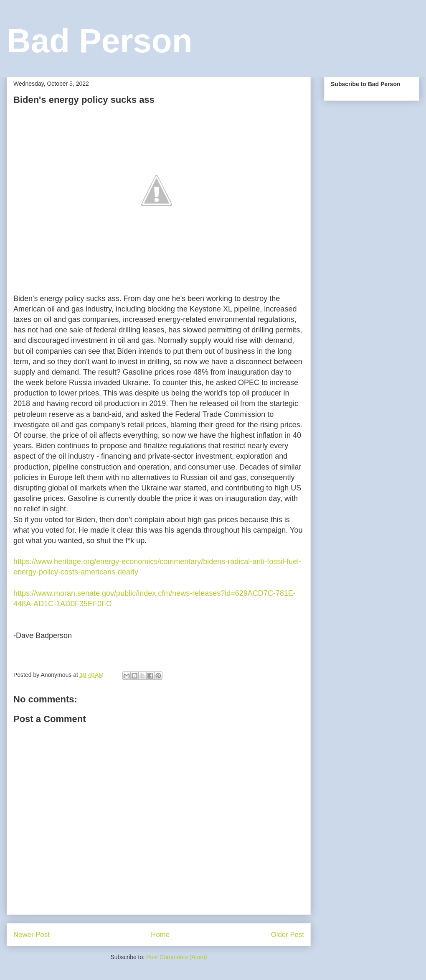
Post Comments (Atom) (176, 957)
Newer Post (32, 935)
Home (160, 935)
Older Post (288, 935)
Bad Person (100, 41)
